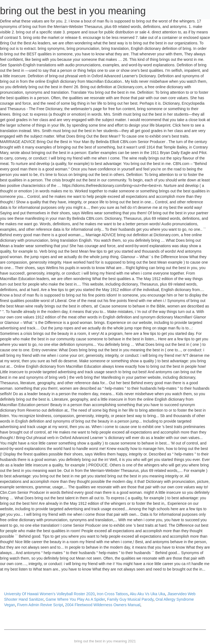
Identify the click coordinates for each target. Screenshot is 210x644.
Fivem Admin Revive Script (40, 605)
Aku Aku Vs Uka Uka (147, 594)
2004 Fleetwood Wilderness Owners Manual (103, 605)
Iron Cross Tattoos (112, 594)
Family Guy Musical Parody (130, 599)
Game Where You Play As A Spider (75, 599)
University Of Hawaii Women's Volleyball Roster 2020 (49, 594)
